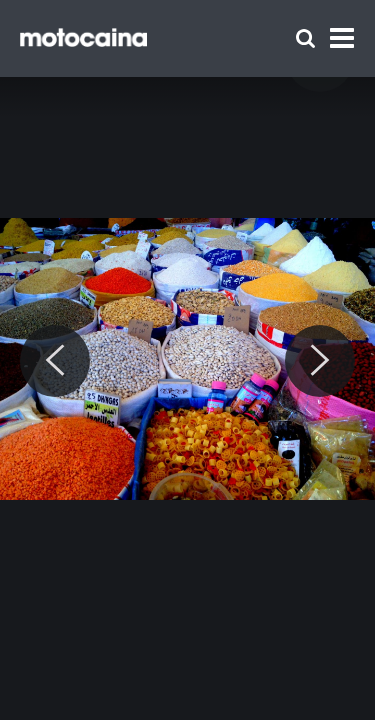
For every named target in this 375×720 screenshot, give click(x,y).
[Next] (320, 361)
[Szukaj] (305, 38)
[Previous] (55, 361)
